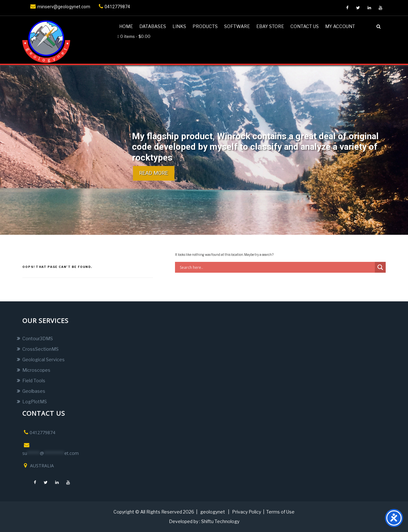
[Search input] (277, 267)
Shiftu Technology (220, 521)
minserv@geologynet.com (59, 7)
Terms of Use (280, 512)
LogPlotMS (35, 402)
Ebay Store (270, 26)
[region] (204, 150)
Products (205, 26)
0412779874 (114, 7)
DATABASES (153, 26)
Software (237, 26)
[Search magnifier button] (380, 267)
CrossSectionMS (40, 349)
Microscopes (36, 370)
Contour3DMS (38, 338)
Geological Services (44, 359)
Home (126, 26)
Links (179, 26)
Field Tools (34, 381)
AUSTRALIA (38, 466)
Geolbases (34, 391)
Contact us (305, 26)
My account (340, 26)
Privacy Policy (247, 512)
